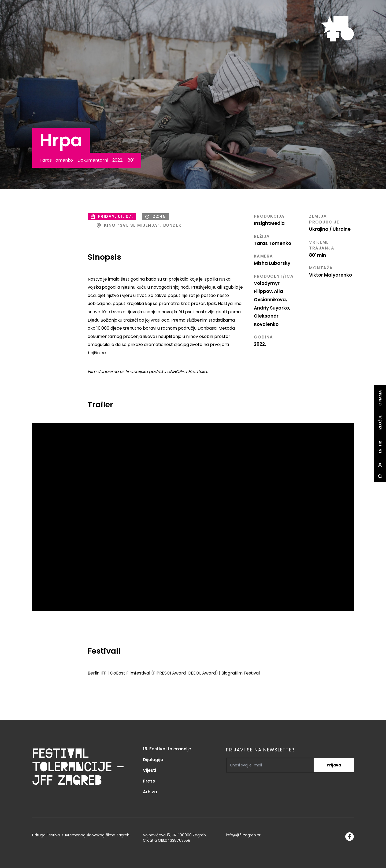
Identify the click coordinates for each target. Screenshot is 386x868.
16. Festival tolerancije (167, 749)
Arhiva (150, 792)
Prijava (334, 765)
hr (380, 444)
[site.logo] (337, 29)
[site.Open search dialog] (380, 477)
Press (149, 781)
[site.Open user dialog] (380, 465)
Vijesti (149, 770)
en (380, 451)
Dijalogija (153, 760)
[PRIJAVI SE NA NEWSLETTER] (270, 765)
